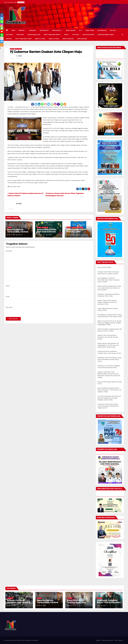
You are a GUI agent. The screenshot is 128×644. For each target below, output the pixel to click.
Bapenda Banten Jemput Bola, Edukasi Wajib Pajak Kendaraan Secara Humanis (18, 233)
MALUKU (113, 30)
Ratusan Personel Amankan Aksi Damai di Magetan (19, 602)
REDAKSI (9, 39)
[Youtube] (2, 32)
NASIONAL (33, 30)
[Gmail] (45, 104)
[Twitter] (36, 104)
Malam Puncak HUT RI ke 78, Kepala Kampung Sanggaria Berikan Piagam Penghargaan (109, 323)
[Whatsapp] (42, 104)
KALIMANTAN (102, 30)
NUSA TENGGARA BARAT (52, 35)
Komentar (9, 251)
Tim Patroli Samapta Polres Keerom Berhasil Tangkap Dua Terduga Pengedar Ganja (109, 398)
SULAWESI (9, 35)
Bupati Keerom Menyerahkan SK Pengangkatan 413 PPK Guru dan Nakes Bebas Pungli (108, 345)
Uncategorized (88, 35)
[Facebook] (33, 104)
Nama (8, 286)
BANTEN (22, 30)
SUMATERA (20, 35)
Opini (13, 30)
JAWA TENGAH (71, 30)
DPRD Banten (82, 39)
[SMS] (52, 104)
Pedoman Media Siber (106, 35)
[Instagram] (55, 104)
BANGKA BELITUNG (34, 35)
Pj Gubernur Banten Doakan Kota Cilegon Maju (46, 52)
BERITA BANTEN (68, 39)
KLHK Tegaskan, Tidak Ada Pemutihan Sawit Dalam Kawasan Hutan (109, 280)
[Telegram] (49, 104)
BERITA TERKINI (119, 640)
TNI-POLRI (76, 35)
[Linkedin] (39, 104)
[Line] (62, 104)
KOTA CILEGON (18, 49)
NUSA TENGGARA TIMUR (23, 39)
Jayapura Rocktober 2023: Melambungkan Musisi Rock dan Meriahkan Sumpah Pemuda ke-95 (109, 374)
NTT (81, 30)
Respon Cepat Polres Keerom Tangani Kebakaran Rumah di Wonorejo (107, 302)
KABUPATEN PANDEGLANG (77, 227)
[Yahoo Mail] (58, 104)
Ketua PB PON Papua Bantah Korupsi (110, 382)
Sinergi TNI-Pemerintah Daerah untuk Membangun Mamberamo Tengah (108, 406)
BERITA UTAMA (40, 39)
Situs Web (9, 307)
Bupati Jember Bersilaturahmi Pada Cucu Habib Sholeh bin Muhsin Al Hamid (109, 288)
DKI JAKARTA (44, 30)
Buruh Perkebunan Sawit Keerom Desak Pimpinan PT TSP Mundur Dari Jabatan (110, 390)
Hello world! (102, 267)
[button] (123, 35)
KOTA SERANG (45, 227)
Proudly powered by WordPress (12, 640)
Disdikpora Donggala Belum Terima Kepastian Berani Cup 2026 (109, 602)
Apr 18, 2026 (12, 606)
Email (8, 297)
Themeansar (35, 640)
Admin (20, 56)
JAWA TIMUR (90, 30)
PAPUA (66, 35)
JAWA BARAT (57, 30)
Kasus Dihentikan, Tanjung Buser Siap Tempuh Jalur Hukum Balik (78, 603)
